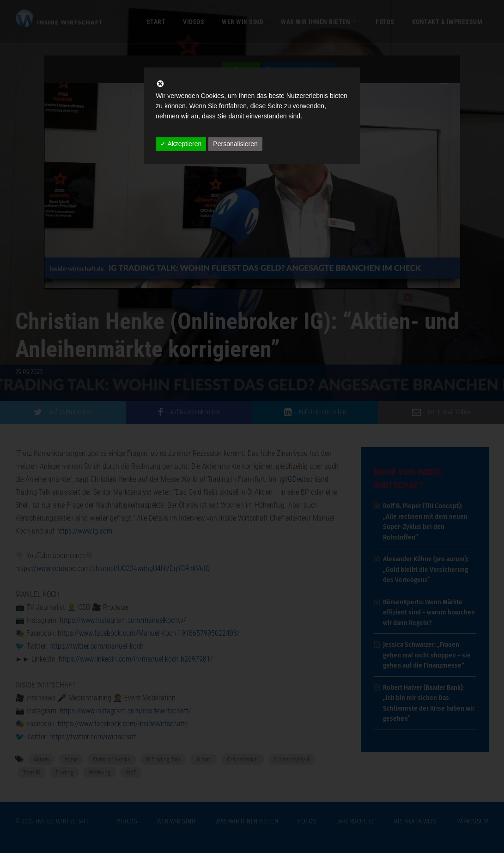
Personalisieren (235, 144)
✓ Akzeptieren (181, 144)
